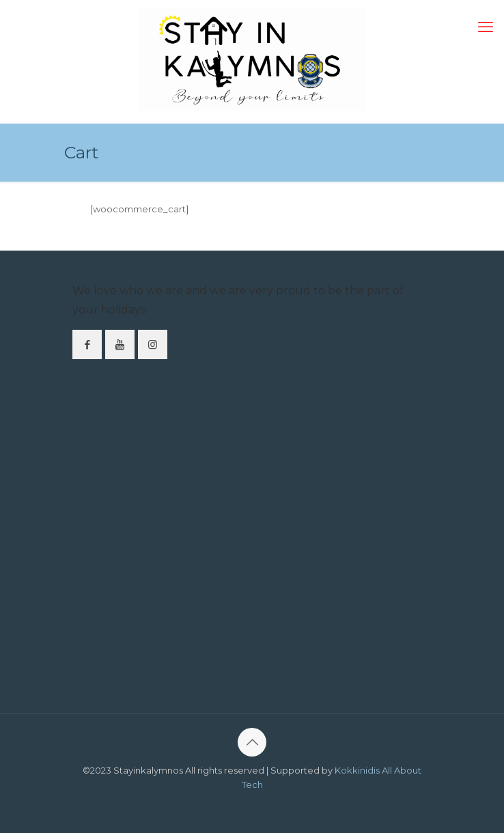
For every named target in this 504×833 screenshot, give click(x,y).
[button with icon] (87, 344)
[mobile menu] (486, 27)
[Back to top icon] (252, 742)
